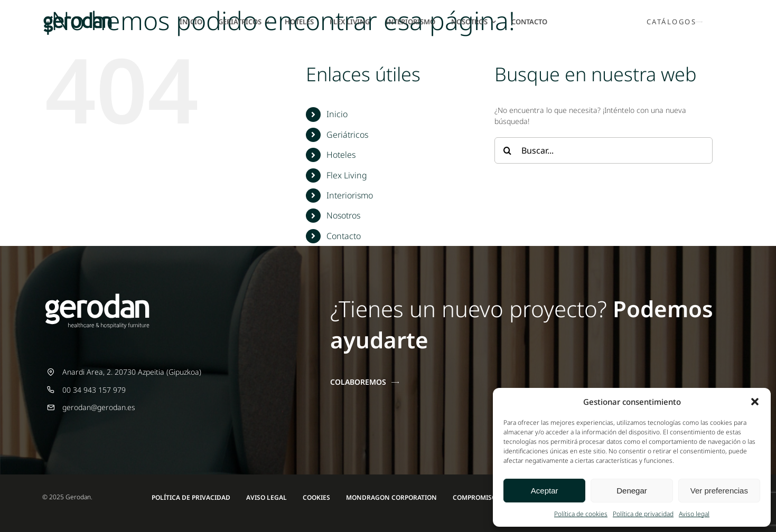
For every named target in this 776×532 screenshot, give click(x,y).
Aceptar (545, 491)
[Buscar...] (604, 150)
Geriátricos (347, 135)
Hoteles (341, 155)
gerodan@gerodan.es (99, 407)
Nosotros (343, 215)
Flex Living (347, 175)
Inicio (337, 114)
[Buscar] (508, 150)
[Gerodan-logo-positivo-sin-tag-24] (78, 16)
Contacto (344, 236)
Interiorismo (350, 195)
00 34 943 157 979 (94, 390)
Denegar (632, 491)
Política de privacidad (643, 514)
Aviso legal (694, 514)
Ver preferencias (719, 491)
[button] (755, 402)
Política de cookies (581, 514)
